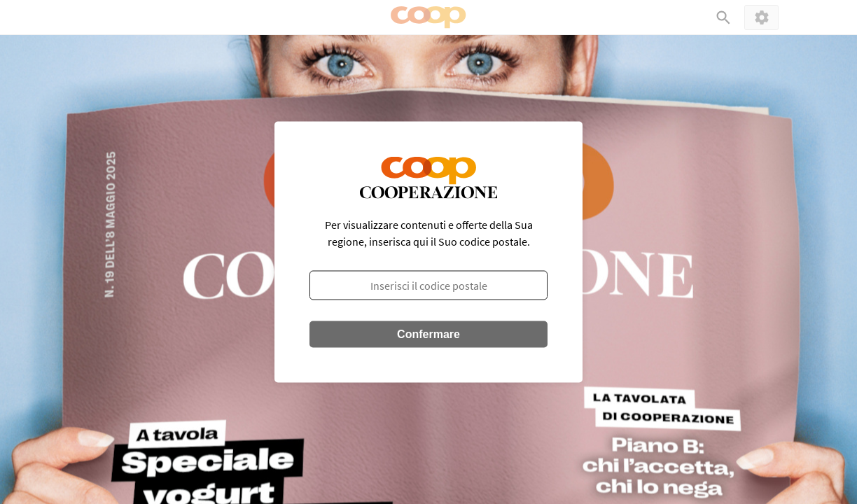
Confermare (428, 334)
